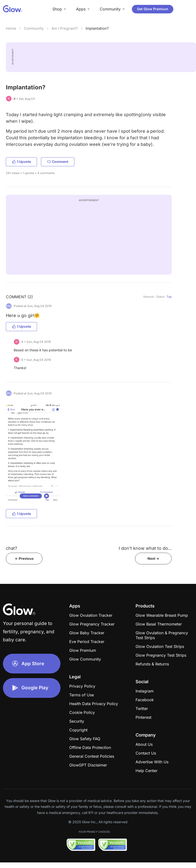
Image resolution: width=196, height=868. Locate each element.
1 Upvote (21, 162)
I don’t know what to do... (145, 548)
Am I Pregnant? (65, 28)
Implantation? (97, 28)
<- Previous (24, 558)
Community (34, 28)
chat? (11, 548)
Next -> (153, 558)
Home (11, 28)
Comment (58, 162)
